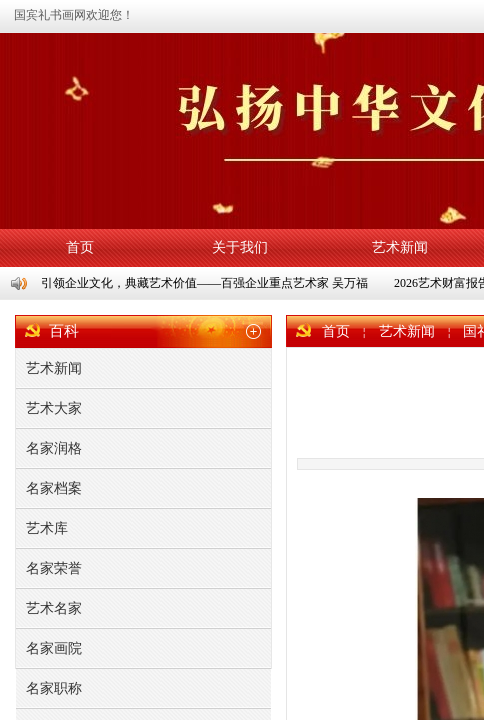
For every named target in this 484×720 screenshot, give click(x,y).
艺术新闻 (400, 247)
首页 (80, 247)
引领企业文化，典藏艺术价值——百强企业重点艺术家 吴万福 (205, 283)
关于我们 (240, 247)
